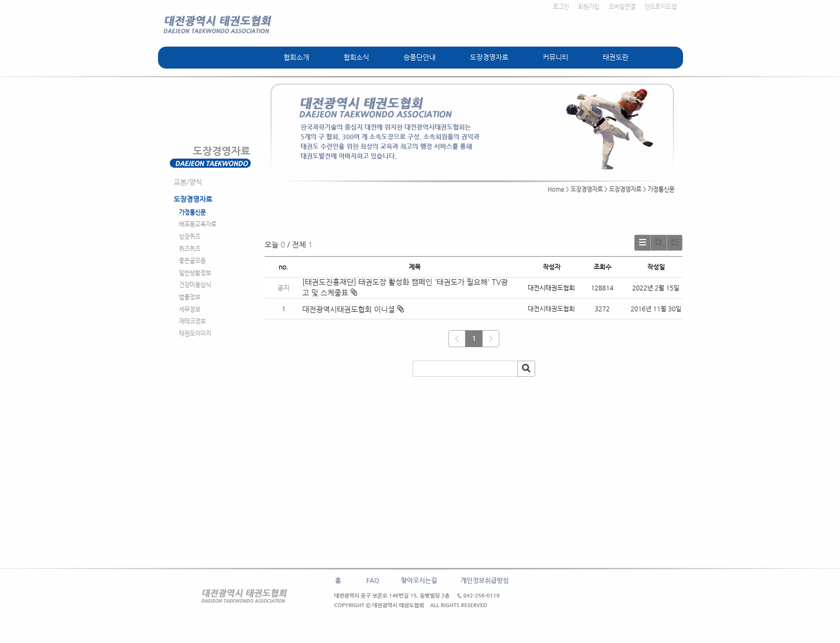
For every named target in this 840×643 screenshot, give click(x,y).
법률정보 (190, 297)
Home (556, 189)
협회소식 (356, 57)
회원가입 (589, 7)
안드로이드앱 (661, 7)
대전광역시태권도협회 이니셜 (348, 309)
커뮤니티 (556, 57)
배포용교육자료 (198, 224)
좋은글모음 (192, 261)
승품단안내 (419, 57)
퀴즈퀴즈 (190, 249)
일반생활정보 (195, 273)
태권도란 (616, 57)
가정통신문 (192, 212)
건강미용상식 (195, 285)
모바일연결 (622, 7)
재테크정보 (192, 321)
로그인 (561, 7)
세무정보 (190, 309)
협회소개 (296, 57)
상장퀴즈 (190, 237)
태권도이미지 (195, 334)
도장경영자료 (489, 57)
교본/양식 (188, 182)
